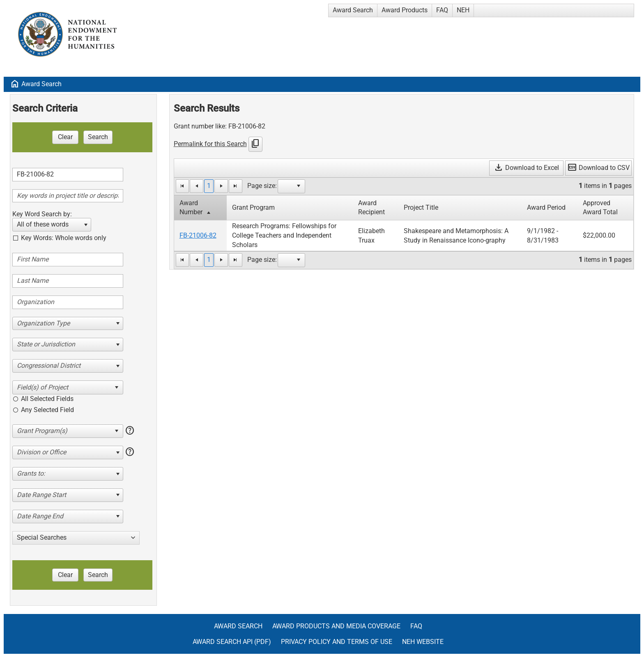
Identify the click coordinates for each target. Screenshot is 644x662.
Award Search (353, 10)
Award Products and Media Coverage (336, 626)
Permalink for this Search (210, 144)
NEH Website (423, 642)
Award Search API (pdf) (232, 642)
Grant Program (253, 207)
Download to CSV (598, 168)
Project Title (421, 207)
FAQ (442, 10)
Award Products (405, 10)
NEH (463, 10)
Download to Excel (526, 168)
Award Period (546, 207)
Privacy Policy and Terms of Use (337, 642)
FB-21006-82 (198, 235)
